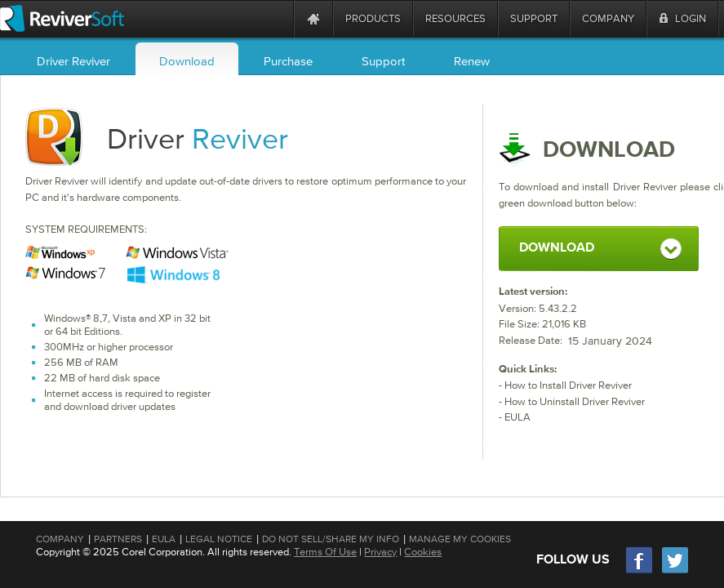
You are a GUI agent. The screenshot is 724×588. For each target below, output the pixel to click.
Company (60, 539)
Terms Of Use (325, 552)
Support (383, 61)
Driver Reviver (73, 61)
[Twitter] (675, 571)
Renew (472, 61)
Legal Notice (219, 539)
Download (187, 61)
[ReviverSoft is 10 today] (278, 18)
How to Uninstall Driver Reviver (575, 401)
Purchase (288, 61)
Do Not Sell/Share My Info (331, 539)
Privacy (380, 552)
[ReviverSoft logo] (62, 18)
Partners (118, 539)
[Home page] (313, 18)
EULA (517, 417)
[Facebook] (640, 571)
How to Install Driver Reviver (568, 385)
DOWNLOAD (557, 248)
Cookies (423, 552)
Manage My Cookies (460, 539)
